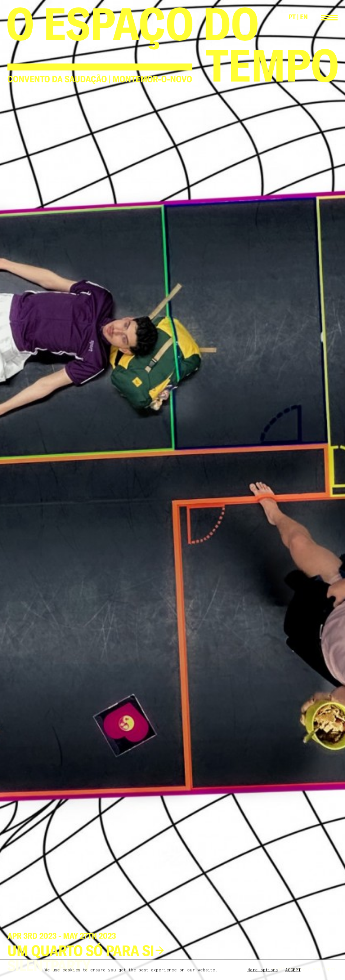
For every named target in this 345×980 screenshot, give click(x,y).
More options (263, 970)
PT (292, 17)
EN (304, 17)
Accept (293, 970)
